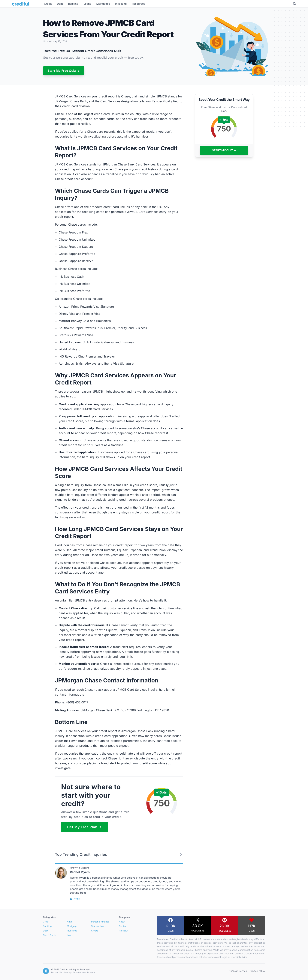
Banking (47, 926)
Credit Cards (50, 935)
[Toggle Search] (294, 4)
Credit (46, 922)
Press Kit (124, 931)
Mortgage (72, 926)
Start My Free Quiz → (64, 71)
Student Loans (99, 926)
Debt (45, 931)
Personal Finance (100, 922)
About (122, 922)
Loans (70, 935)
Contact (123, 926)
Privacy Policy (257, 971)
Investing (72, 931)
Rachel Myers (80, 872)
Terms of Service (238, 971)
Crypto (95, 931)
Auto (69, 922)
